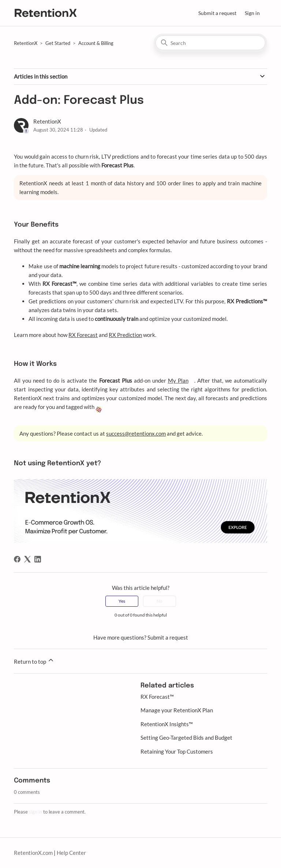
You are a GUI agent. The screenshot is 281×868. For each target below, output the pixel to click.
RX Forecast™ (157, 697)
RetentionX (26, 43)
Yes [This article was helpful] (122, 601)
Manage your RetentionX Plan (177, 710)
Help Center (71, 853)
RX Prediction (125, 335)
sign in (35, 812)
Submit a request (217, 13)
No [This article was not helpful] (160, 601)
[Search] (210, 43)
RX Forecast (83, 335)
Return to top (34, 661)
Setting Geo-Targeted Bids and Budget (186, 738)
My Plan (178, 380)
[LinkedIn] (38, 559)
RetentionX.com (33, 853)
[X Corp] (27, 559)
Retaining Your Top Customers (177, 751)
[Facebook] (17, 559)
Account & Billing (96, 43)
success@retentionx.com (136, 433)
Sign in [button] (252, 13)
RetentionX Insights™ (167, 724)
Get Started (58, 43)
